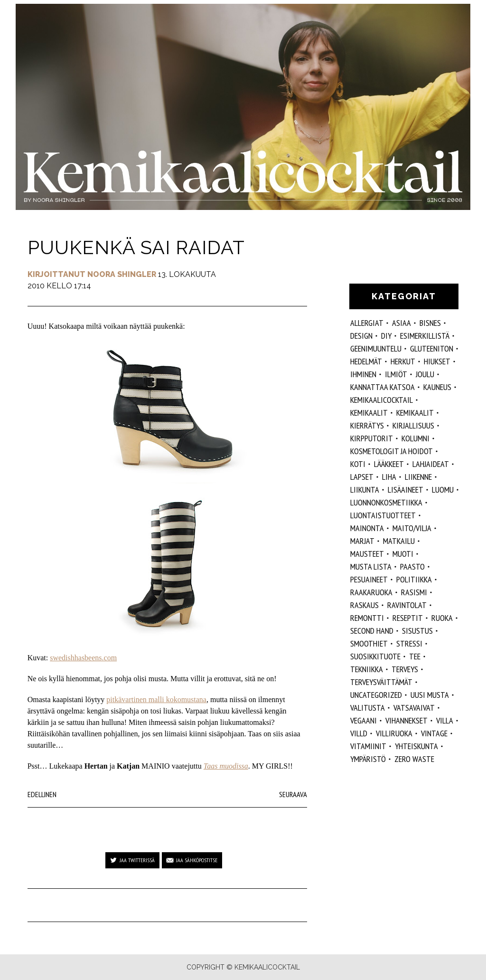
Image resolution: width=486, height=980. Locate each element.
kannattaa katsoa (383, 387)
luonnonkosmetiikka (386, 502)
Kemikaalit (369, 413)
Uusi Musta (430, 695)
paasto (412, 566)
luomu (443, 490)
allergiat (367, 323)
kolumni (416, 438)
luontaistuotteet (383, 515)
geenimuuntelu (376, 348)
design (361, 336)
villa (445, 720)
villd (359, 733)
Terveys (405, 669)
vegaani (364, 720)
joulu (425, 374)
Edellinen (42, 794)
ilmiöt (396, 374)
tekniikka (367, 669)
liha (389, 477)
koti (358, 464)
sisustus (417, 631)
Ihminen (363, 374)
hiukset (437, 361)
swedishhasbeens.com (83, 658)
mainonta (367, 528)
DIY (386, 336)
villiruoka (394, 733)
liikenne (418, 477)
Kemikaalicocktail (382, 400)
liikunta (365, 490)
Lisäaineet (406, 490)
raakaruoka (371, 592)
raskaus (364, 605)
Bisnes (430, 323)
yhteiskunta (416, 746)
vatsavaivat (414, 708)
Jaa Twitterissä (137, 860)
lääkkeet (389, 464)
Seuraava (293, 794)
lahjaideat (431, 464)
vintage (434, 733)
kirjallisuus (413, 425)
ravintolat (407, 605)
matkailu (399, 541)
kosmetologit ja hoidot (392, 451)
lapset (362, 477)
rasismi (414, 592)
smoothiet (369, 643)
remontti (367, 618)
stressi (409, 643)
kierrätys (367, 425)
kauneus (437, 387)
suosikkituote (375, 656)
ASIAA (402, 323)
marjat (362, 541)
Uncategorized (376, 695)
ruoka (442, 618)
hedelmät (366, 361)
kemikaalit (415, 413)
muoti (403, 554)
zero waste (414, 759)
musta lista (371, 566)
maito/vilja (412, 528)
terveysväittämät (381, 682)
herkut (403, 361)
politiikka (414, 579)
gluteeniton (432, 348)
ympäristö (368, 759)
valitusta (368, 708)
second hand (372, 631)
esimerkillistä (425, 336)
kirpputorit (372, 438)
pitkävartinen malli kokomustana (156, 699)
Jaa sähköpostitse (197, 860)
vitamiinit (368, 746)
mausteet (367, 554)
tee (415, 656)
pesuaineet (369, 579)
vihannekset (407, 720)
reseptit (408, 618)
